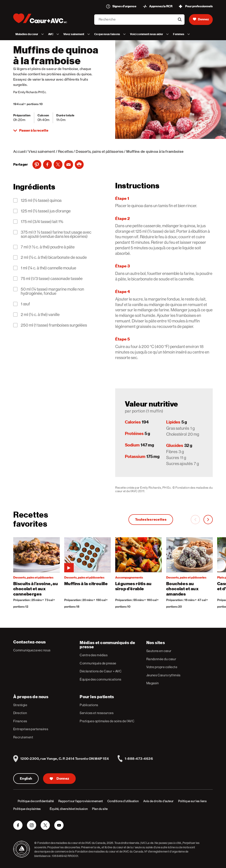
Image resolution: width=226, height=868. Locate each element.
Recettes (66, 151)
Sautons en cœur (159, 651)
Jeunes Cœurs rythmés (163, 675)
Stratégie (20, 705)
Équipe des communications (100, 679)
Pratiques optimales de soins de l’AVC (107, 721)
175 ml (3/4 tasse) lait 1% (42, 222)
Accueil (19, 151)
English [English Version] (26, 779)
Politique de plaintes (27, 809)
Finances (20, 721)
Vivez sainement (42, 151)
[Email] (69, 165)
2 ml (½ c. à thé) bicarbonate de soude (54, 257)
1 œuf (25, 304)
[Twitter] (58, 165)
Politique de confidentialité (36, 801)
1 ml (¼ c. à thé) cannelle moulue (48, 268)
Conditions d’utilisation (123, 801)
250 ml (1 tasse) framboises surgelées (54, 325)
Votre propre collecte (162, 667)
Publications (89, 705)
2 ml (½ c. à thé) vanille (40, 315)
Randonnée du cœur (161, 659)
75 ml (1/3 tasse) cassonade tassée (52, 279)
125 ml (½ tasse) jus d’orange (46, 211)
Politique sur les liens (192, 801)
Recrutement (23, 737)
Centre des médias (94, 655)
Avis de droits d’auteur (158, 801)
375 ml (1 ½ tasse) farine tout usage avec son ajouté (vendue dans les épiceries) (56, 234)
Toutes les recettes (151, 520)
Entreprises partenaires (31, 729)
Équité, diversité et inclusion (69, 809)
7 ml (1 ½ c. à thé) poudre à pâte (48, 247)
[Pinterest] (37, 165)
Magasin (153, 683)
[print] (79, 165)
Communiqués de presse (98, 663)
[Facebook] (47, 165)
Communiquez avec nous (32, 650)
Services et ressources (97, 713)
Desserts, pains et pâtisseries (100, 151)
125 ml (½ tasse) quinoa (41, 200)
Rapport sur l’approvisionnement (81, 801)
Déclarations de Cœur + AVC (101, 671)
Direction (20, 713)
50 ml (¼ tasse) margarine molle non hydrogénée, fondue (52, 291)
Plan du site (100, 809)
